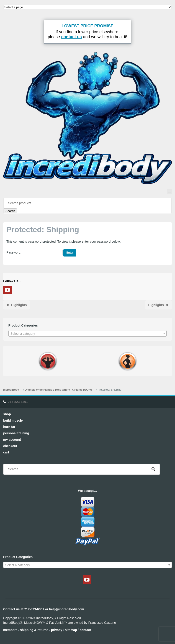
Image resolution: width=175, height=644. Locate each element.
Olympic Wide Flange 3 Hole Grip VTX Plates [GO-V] (58, 390)
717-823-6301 (18, 402)
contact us (71, 37)
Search (10, 211)
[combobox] (88, 333)
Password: (34, 252)
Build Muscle (13, 420)
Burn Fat (9, 427)
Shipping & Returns (34, 630)
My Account (12, 440)
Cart (6, 452)
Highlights (19, 305)
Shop (7, 414)
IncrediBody (11, 390)
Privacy (57, 630)
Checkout (10, 446)
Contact (85, 630)
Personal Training (16, 433)
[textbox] (88, 334)
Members (10, 630)
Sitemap (71, 630)
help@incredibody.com (67, 609)
